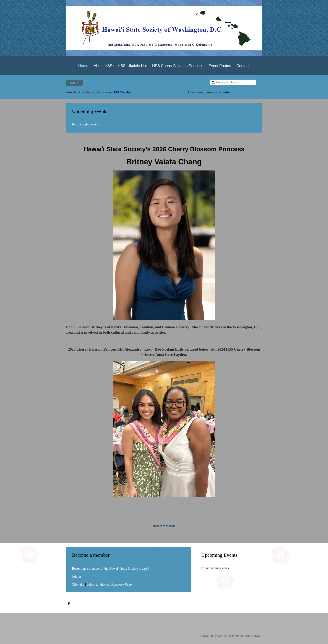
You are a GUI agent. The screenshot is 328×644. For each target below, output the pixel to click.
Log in (74, 83)
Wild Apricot (225, 636)
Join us (77, 576)
